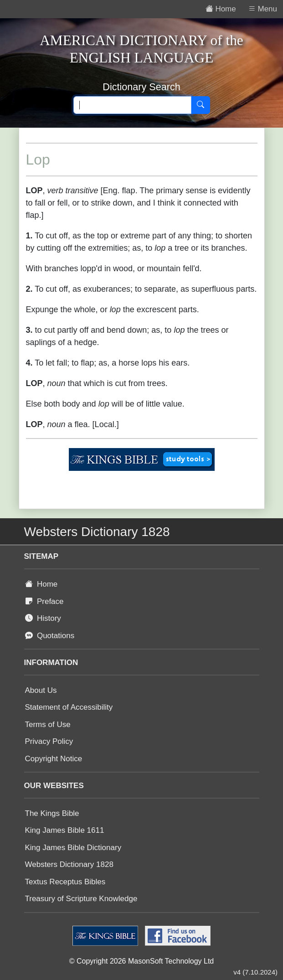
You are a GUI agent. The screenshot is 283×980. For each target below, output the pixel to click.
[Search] (201, 105)
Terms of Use (48, 725)
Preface (44, 601)
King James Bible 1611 (65, 830)
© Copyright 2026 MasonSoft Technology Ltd (141, 961)
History (43, 618)
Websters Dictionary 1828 (69, 864)
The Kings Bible (52, 813)
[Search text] (132, 105)
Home (41, 584)
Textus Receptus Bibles (65, 882)
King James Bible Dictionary (73, 848)
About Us (41, 690)
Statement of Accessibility (69, 707)
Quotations (50, 636)
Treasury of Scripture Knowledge (81, 899)
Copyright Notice (54, 759)
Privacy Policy (49, 741)
